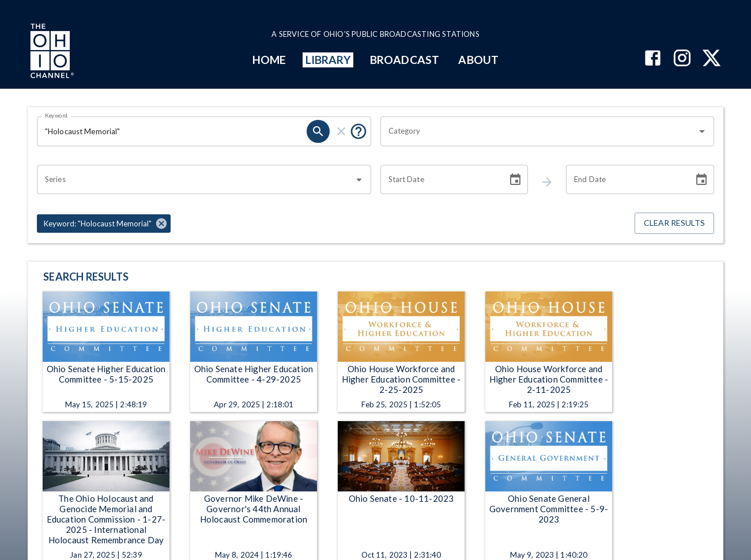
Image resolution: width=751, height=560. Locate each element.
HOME (269, 60)
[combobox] (539, 131)
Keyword (56, 115)
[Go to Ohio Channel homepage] (51, 52)
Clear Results (674, 223)
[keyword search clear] (341, 131)
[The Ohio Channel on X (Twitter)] (712, 59)
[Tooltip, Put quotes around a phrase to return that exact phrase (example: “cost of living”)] (358, 131)
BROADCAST (405, 60)
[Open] (702, 131)
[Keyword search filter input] (172, 131)
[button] (104, 224)
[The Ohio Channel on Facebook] (653, 59)
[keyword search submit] (318, 131)
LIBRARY (328, 60)
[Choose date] (515, 180)
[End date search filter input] (626, 180)
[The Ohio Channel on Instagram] (682, 59)
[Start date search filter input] (440, 180)
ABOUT (478, 60)
